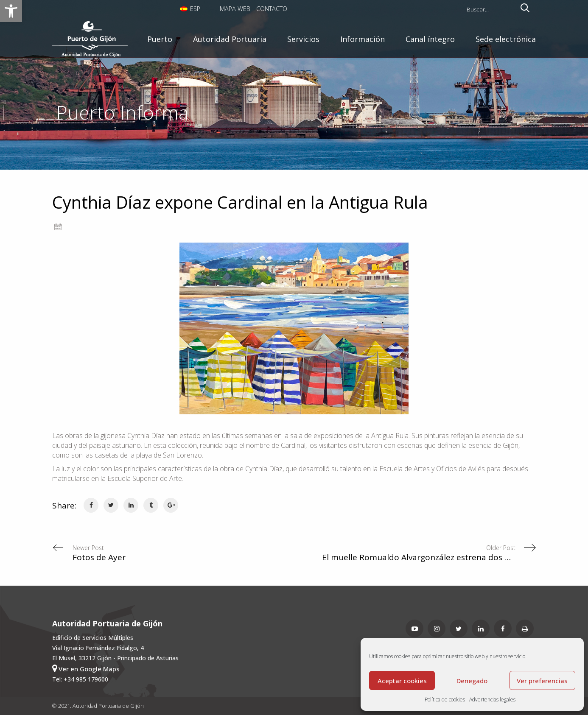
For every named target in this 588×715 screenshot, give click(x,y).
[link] (11, 11)
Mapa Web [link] (235, 9)
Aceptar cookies (402, 681)
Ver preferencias (542, 681)
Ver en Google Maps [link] (86, 669)
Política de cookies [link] (445, 700)
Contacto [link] (272, 9)
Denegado (472, 681)
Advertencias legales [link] (492, 700)
